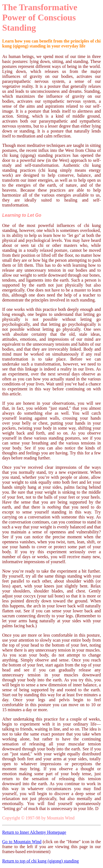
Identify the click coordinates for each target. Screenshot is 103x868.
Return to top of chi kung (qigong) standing (41, 861)
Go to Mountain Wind (22, 842)
